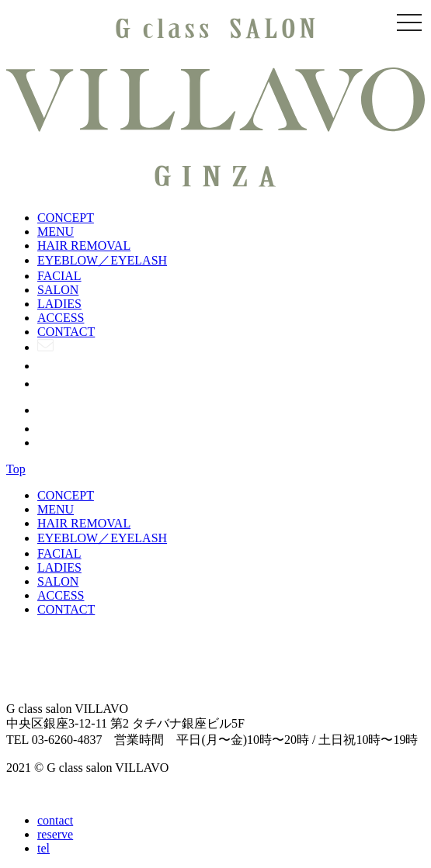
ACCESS (61, 318)
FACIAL (59, 276)
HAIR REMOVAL (84, 246)
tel (43, 848)
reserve (55, 834)
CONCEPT (66, 218)
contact (55, 820)
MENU (56, 232)
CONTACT (66, 332)
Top (16, 469)
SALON (58, 290)
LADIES (59, 304)
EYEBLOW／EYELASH (102, 260)
